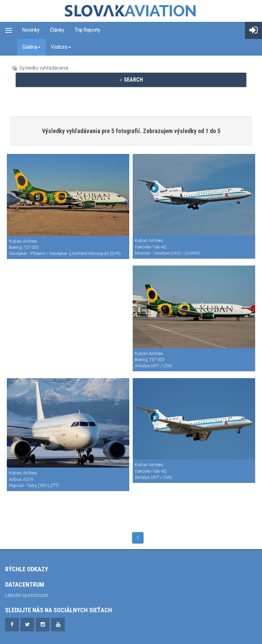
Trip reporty (87, 30)
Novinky (31, 30)
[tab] (131, 80)
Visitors (61, 47)
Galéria (31, 47)
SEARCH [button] (131, 80)
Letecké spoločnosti (27, 595)
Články (57, 30)
